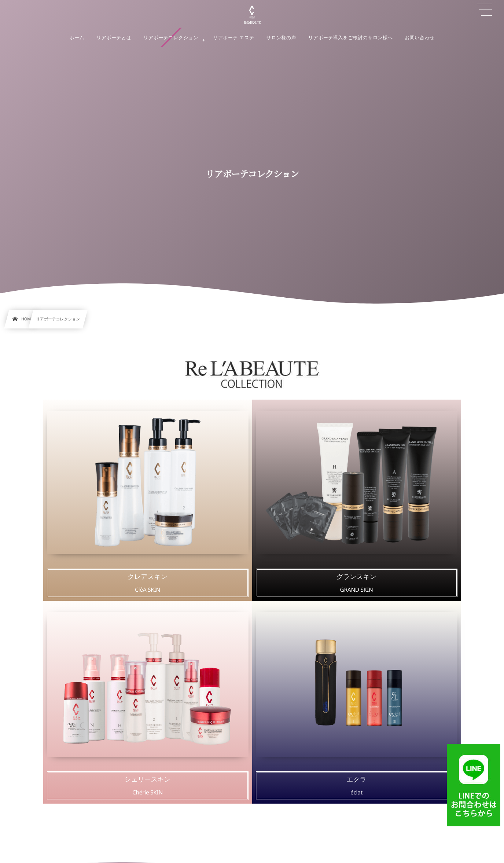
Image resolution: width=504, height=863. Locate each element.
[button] (485, 10)
